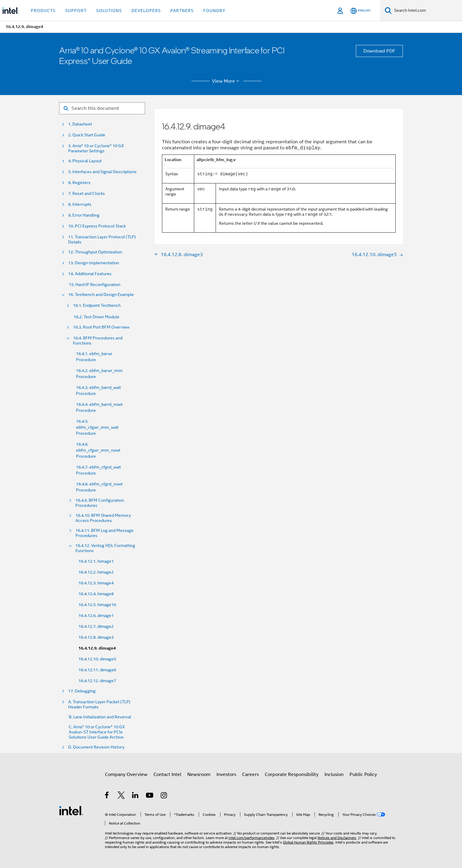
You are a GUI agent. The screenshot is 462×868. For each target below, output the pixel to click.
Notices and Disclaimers (337, 838)
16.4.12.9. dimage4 (97, 648)
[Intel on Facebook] (107, 796)
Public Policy (363, 774)
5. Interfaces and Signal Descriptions (102, 172)
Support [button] (76, 11)
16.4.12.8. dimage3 (96, 637)
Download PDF (379, 51)
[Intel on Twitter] (121, 796)
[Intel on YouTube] (150, 796)
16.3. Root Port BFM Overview (101, 327)
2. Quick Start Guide (87, 135)
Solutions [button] (109, 11)
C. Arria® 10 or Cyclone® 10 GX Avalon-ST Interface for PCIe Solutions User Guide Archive (97, 732)
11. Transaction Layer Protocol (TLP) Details (102, 240)
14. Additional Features (90, 274)
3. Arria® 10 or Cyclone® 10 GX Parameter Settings (96, 148)
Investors (226, 774)
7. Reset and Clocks (87, 194)
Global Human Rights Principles (308, 842)
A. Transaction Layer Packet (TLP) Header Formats (99, 704)
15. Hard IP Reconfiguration (95, 285)
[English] (360, 11)
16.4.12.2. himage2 (96, 572)
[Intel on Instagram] (164, 796)
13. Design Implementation (94, 263)
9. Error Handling (84, 215)
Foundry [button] (214, 11)
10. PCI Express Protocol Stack (97, 226)
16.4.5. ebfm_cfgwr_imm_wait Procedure (97, 427)
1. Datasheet (80, 124)
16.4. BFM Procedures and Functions (98, 341)
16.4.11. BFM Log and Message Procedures (104, 533)
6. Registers (79, 183)
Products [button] (43, 11)
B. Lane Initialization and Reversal (100, 717)
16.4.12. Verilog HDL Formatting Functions (105, 548)
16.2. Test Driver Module (97, 317)
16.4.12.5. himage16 (97, 605)
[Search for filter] (102, 108)
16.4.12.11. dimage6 (97, 670)
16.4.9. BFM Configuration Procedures (100, 503)
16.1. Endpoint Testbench (97, 305)
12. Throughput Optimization (95, 252)
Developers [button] (146, 11)
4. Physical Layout (85, 161)
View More (227, 81)
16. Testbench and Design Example (101, 295)
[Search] (388, 10)
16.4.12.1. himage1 (96, 561)
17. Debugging (82, 691)
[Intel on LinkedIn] (136, 796)
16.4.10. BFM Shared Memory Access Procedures (103, 518)
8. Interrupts (80, 204)
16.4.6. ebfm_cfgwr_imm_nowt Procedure (98, 450)
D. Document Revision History (96, 747)
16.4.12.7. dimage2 (96, 626)
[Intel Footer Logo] (71, 810)
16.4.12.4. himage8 (96, 594)
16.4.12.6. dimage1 (96, 615)
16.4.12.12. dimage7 (97, 681)
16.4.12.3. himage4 (96, 583)
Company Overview (126, 774)
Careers (250, 774)
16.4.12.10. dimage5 (97, 659)
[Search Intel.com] (427, 11)
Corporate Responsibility (292, 774)
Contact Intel (167, 774)
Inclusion (334, 774)
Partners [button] (182, 11)
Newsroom (199, 774)
